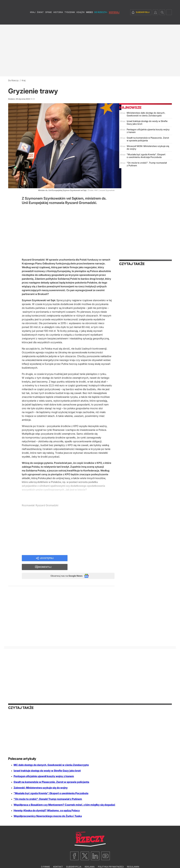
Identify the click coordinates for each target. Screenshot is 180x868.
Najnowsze (130, 107)
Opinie (48, 20)
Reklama (90, 859)
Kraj (33, 20)
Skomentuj (94, 558)
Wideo (89, 20)
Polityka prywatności (111, 859)
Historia (58, 20)
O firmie (45, 859)
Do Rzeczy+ (101, 20)
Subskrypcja (74, 859)
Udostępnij (47, 558)
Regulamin (133, 859)
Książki (81, 20)
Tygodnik (70, 20)
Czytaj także (132, 264)
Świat (40, 20)
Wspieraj (114, 20)
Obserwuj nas (64, 568)
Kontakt (58, 859)
